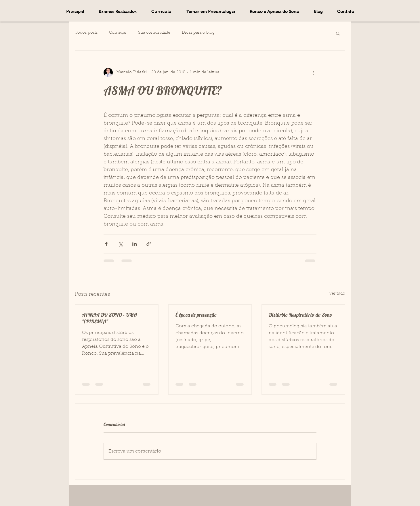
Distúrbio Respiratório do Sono (300, 315)
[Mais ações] (313, 72)
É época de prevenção (196, 315)
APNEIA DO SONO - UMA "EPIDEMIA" (109, 318)
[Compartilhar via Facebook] (106, 244)
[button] (210, 12)
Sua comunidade (154, 33)
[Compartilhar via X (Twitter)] (120, 244)
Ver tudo (337, 294)
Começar (118, 33)
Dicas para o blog (198, 33)
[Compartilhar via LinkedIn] (134, 244)
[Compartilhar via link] (149, 244)
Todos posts (86, 33)
